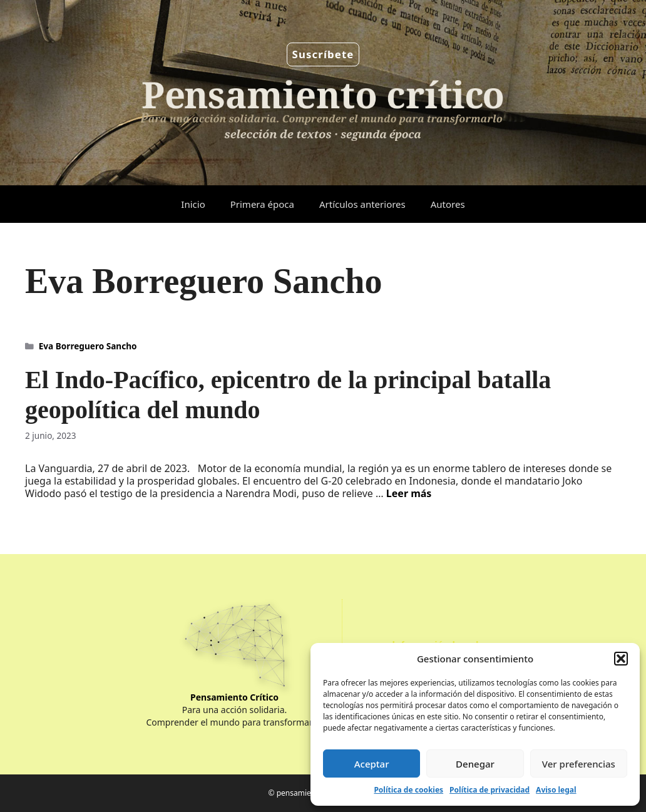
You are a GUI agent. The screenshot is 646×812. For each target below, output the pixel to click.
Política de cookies (408, 790)
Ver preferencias (579, 764)
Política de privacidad (490, 790)
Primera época (262, 204)
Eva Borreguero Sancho (88, 346)
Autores (448, 204)
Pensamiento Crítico (234, 697)
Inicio (193, 204)
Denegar (475, 764)
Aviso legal (556, 790)
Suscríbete (323, 54)
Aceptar (372, 764)
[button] (621, 659)
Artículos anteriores (362, 204)
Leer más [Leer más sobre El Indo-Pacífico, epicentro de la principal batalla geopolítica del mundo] (409, 493)
